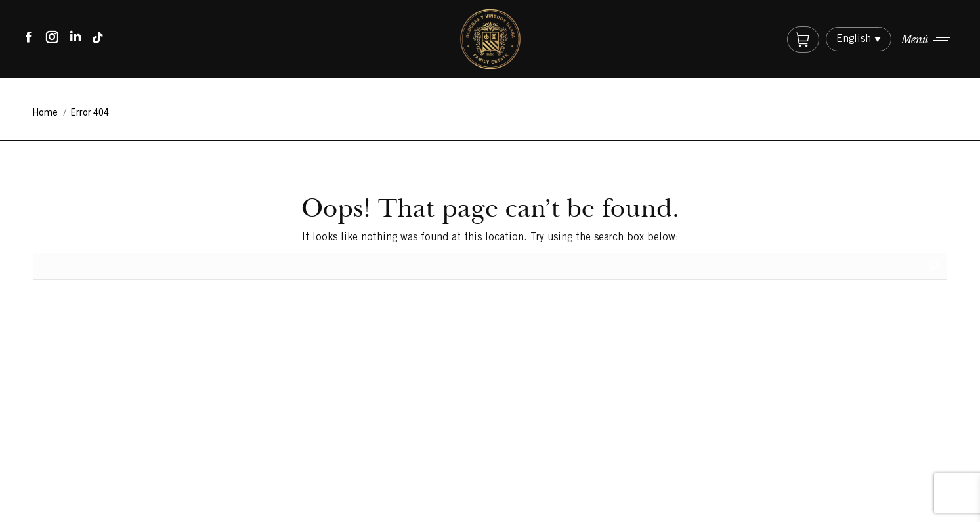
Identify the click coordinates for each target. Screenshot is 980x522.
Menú (915, 39)
